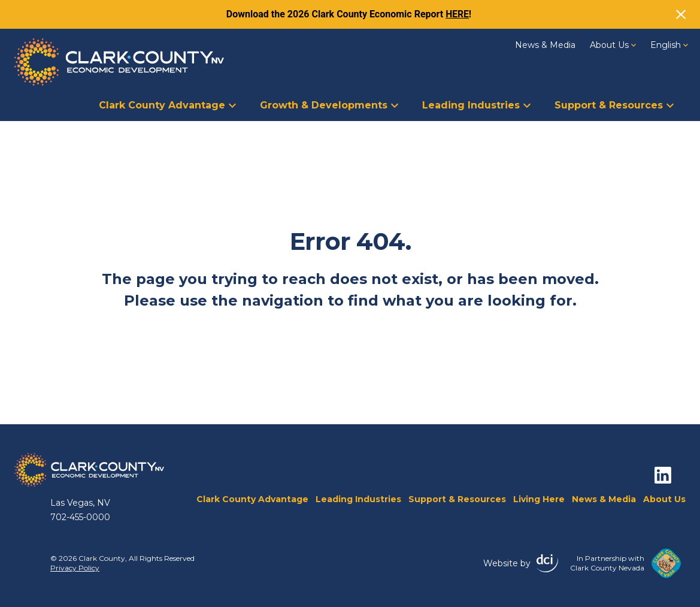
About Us (613, 45)
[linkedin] (663, 475)
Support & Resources (614, 105)
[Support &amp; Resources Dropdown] (670, 104)
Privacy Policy (75, 568)
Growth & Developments (329, 105)
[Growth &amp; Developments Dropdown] (395, 104)
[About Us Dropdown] (634, 44)
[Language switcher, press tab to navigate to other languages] (669, 45)
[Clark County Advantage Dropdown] (232, 104)
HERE (457, 14)
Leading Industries (476, 105)
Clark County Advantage (167, 105)
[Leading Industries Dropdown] (527, 104)
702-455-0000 (80, 517)
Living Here (539, 499)
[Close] (681, 14)
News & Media (545, 45)
